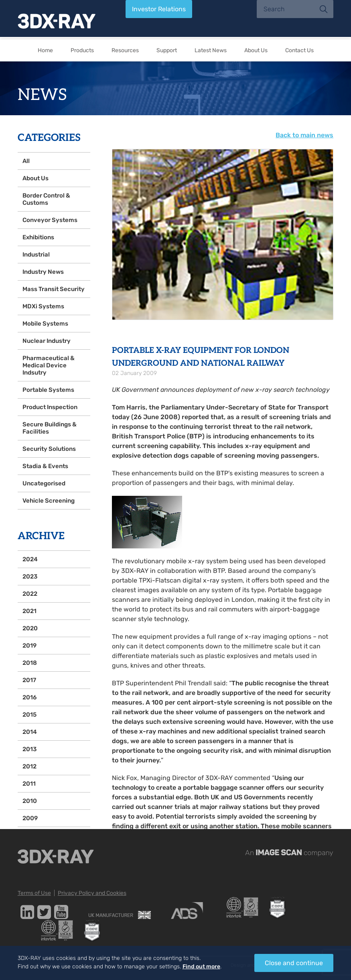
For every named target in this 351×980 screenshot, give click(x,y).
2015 (29, 715)
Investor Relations (159, 9)
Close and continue (294, 963)
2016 (29, 697)
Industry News (43, 272)
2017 (29, 680)
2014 (30, 732)
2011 (29, 784)
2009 (30, 818)
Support (167, 50)
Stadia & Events (45, 466)
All (26, 161)
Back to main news (304, 135)
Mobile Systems (45, 324)
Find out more (201, 967)
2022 (30, 594)
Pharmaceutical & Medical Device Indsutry (49, 365)
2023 (30, 577)
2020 (30, 628)
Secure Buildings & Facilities (50, 428)
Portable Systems (48, 390)
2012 (29, 766)
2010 (30, 801)
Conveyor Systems (50, 220)
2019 (29, 646)
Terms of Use (34, 893)
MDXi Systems (43, 306)
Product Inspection (50, 407)
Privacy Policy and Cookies (92, 893)
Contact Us (299, 50)
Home (45, 50)
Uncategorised (44, 483)
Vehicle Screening (49, 501)
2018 (30, 663)
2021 (29, 611)
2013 (29, 749)
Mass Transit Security (54, 289)
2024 (30, 559)
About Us (256, 50)
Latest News (211, 50)
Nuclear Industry (47, 341)
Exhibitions (38, 237)
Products (82, 50)
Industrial (36, 255)
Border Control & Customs (46, 199)
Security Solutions (49, 449)
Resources (125, 50)
